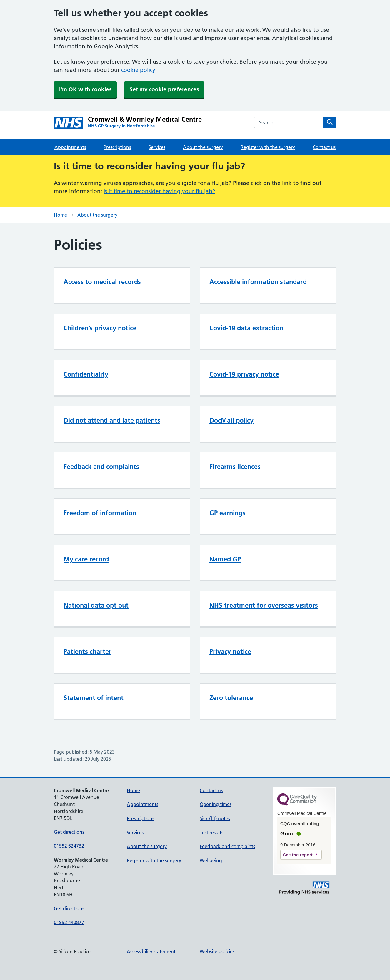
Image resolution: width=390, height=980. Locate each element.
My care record (86, 559)
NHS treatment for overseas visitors (264, 605)
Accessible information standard (258, 282)
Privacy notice (230, 651)
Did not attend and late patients (112, 420)
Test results (211, 833)
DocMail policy (231, 420)
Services (157, 147)
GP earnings (227, 513)
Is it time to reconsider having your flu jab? (159, 191)
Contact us (324, 147)
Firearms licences (235, 467)
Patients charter (87, 651)
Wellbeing (211, 860)
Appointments (70, 147)
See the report (298, 855)
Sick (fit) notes (215, 818)
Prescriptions (117, 147)
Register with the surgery (268, 147)
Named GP (225, 559)
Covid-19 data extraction (246, 328)
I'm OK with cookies (85, 89)
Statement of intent (94, 698)
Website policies (217, 951)
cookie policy (138, 70)
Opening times (216, 804)
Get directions (69, 832)
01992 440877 (69, 922)
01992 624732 (69, 846)
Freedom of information (100, 513)
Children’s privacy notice (100, 328)
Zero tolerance (231, 698)
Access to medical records (102, 282)
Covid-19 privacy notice (244, 374)
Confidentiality (86, 374)
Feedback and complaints (101, 467)
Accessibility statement (151, 951)
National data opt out (96, 605)
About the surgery (203, 147)
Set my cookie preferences (164, 89)
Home (60, 215)
